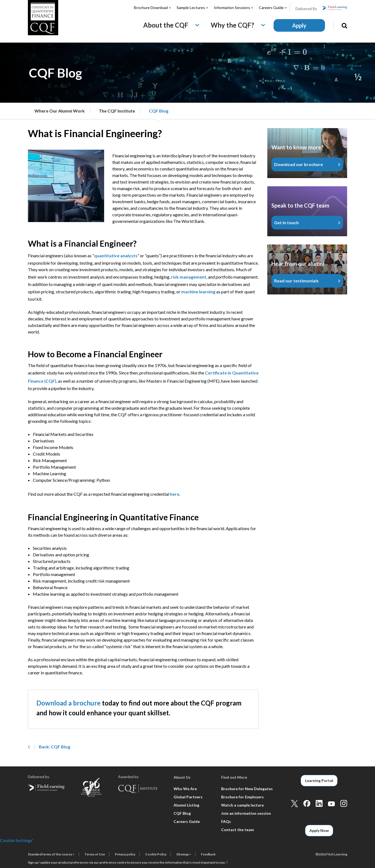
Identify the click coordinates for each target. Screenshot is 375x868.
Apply (299, 25)
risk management (189, 277)
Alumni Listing (186, 805)
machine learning (198, 292)
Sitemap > (184, 854)
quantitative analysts (116, 256)
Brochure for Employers (242, 797)
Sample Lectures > (192, 8)
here (175, 494)
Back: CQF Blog (55, 747)
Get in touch (286, 222)
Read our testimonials (296, 281)
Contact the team (238, 830)
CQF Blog (159, 111)
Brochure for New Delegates (247, 789)
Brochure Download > (153, 8)
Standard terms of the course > (51, 854)
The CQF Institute (117, 111)
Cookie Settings (16, 840)
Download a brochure (68, 703)
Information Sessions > (234, 8)
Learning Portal (319, 780)
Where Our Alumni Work (60, 111)
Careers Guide (187, 821)
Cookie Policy (156, 854)
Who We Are (185, 789)
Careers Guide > (273, 8)
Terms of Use (95, 854)
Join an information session (246, 813)
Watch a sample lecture (242, 805)
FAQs (226, 821)
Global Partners (188, 797)
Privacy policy (125, 854)
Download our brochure (298, 164)
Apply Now (319, 830)
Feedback (208, 854)
